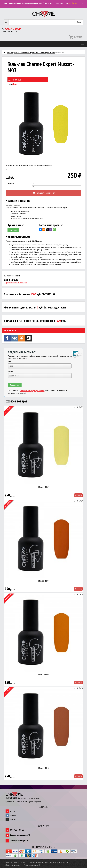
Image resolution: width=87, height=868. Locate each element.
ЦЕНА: (10, 177)
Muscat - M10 (43, 768)
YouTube (10, 811)
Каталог (10, 53)
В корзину (78, 495)
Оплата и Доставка (20, 862)
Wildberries (73, 3)
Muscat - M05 (43, 674)
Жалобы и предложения (13, 865)
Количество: (10, 184)
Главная (8, 862)
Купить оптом (13, 230)
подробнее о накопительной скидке (15, 283)
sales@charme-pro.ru (19, 840)
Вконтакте (11, 815)
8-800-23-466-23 (13, 29)
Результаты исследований (32, 865)
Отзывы (64, 862)
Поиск (79, 22)
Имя (10, 362)
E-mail (10, 371)
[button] (79, 88)
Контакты (32, 862)
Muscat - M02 (43, 487)
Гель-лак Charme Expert (23, 53)
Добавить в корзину (44, 193)
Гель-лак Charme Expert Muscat (43, 53)
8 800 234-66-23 (17, 830)
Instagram (11, 819)
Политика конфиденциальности (48, 862)
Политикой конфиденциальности (32, 391)
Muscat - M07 (43, 581)
